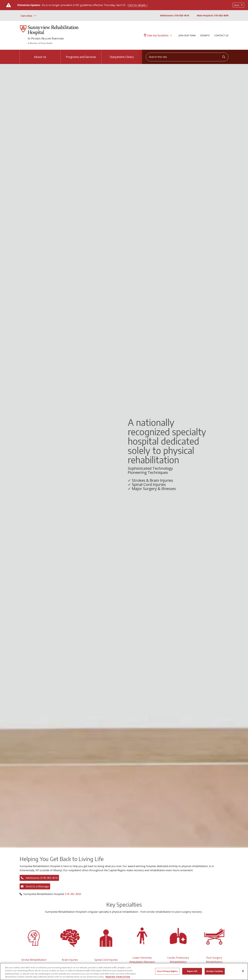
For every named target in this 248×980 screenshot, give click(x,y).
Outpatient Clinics (122, 54)
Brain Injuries (70, 960)
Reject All (192, 971)
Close (238, 5)
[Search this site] (187, 57)
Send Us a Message (35, 886)
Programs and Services (81, 54)
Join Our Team (187, 35)
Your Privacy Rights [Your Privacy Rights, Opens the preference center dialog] (167, 971)
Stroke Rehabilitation (34, 960)
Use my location (156, 35)
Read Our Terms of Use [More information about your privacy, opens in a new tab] (118, 977)
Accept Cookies (215, 971)
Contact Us (221, 35)
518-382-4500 (73, 894)
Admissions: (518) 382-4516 (39, 878)
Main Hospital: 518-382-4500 (213, 15)
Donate (205, 35)
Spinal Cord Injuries (106, 960)
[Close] (243, 971)
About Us (40, 54)
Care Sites (26, 16)
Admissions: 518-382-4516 (175, 15)
